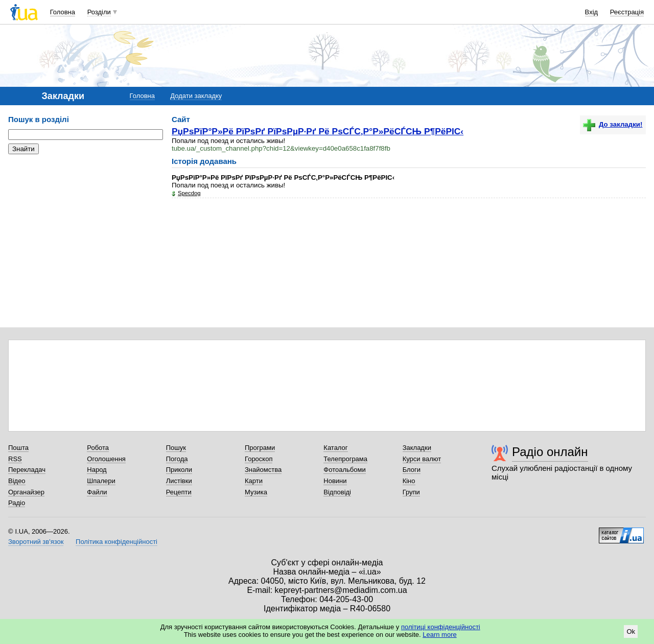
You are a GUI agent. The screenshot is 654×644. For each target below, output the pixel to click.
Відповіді (337, 492)
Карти (254, 481)
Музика (256, 492)
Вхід (592, 12)
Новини (335, 481)
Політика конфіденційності (116, 542)
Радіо (17, 503)
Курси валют (422, 459)
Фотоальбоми (344, 470)
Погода (177, 459)
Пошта (18, 448)
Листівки (179, 481)
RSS (15, 459)
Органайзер (26, 492)
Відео (17, 481)
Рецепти (179, 492)
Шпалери (101, 481)
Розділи (99, 12)
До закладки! (613, 124)
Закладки (417, 448)
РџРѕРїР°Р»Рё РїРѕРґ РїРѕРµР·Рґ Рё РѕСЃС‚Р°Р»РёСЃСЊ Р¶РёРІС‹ (318, 131)
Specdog (189, 193)
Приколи (179, 470)
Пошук (176, 448)
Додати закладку (196, 96)
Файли (97, 492)
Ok (631, 631)
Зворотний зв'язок (36, 542)
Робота (98, 448)
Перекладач (27, 470)
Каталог (335, 448)
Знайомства (263, 470)
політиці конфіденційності (441, 627)
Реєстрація (627, 12)
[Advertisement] (85, 225)
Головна (63, 12)
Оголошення (106, 459)
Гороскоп (259, 459)
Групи (411, 492)
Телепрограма (345, 459)
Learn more (439, 635)
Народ (97, 470)
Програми (260, 448)
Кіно (409, 481)
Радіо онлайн (550, 452)
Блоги (412, 470)
